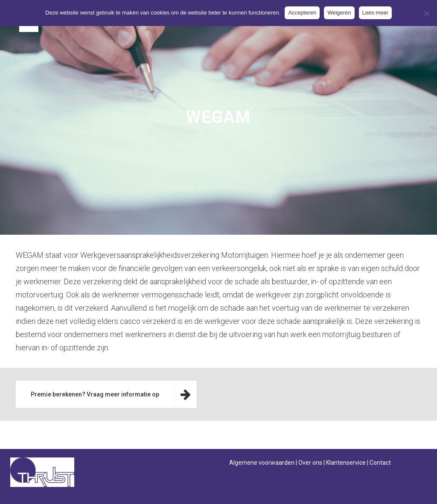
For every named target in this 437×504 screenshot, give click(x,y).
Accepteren (302, 13)
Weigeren (339, 13)
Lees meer (375, 13)
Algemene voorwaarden (262, 463)
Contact (380, 463)
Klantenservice (346, 463)
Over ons (310, 463)
